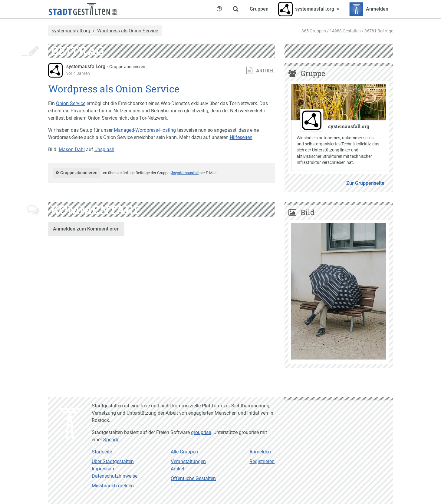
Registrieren (262, 461)
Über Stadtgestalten (113, 461)
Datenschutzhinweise (115, 476)
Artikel (177, 469)
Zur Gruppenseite (365, 183)
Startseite (102, 452)
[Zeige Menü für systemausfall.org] (309, 9)
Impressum (104, 469)
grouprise (201, 432)
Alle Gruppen (184, 452)
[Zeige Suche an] (236, 9)
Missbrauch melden (113, 486)
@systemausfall (184, 173)
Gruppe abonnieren (127, 67)
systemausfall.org (71, 31)
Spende (111, 440)
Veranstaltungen (188, 461)
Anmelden (260, 452)
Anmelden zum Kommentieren (86, 229)
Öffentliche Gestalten (193, 478)
